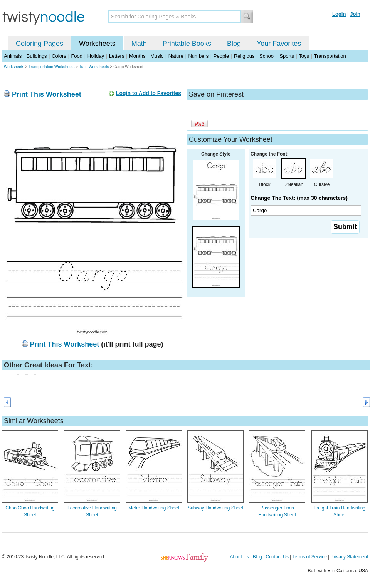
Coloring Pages (40, 44)
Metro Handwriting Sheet (154, 508)
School (267, 56)
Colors (59, 56)
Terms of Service (309, 557)
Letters (117, 56)
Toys (304, 56)
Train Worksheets (94, 67)
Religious (244, 56)
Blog (234, 44)
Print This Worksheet (47, 94)
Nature (176, 56)
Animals (13, 56)
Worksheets (97, 44)
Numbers (198, 56)
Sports (287, 56)
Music (157, 56)
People (221, 56)
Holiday (96, 56)
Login (339, 14)
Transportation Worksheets (52, 67)
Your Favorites (279, 44)
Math (139, 44)
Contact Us (277, 557)
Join (355, 14)
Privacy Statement (349, 557)
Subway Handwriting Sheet (215, 508)
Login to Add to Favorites (149, 93)
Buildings (37, 56)
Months (137, 56)
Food (77, 56)
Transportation (330, 56)
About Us (240, 557)
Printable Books (187, 44)
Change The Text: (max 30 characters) (299, 198)
